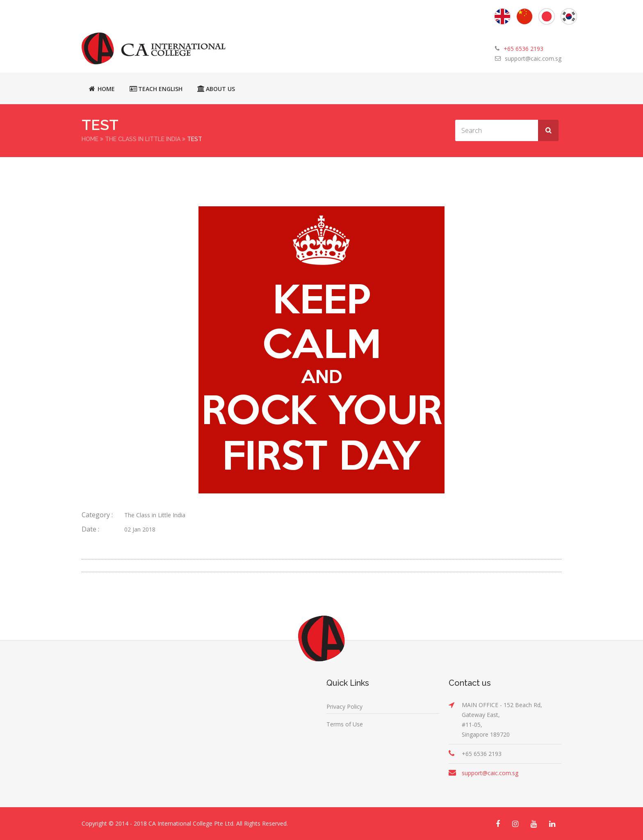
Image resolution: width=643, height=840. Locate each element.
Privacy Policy (344, 706)
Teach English (156, 89)
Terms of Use (345, 724)
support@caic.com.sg (533, 58)
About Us (216, 89)
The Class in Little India (143, 139)
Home (102, 89)
